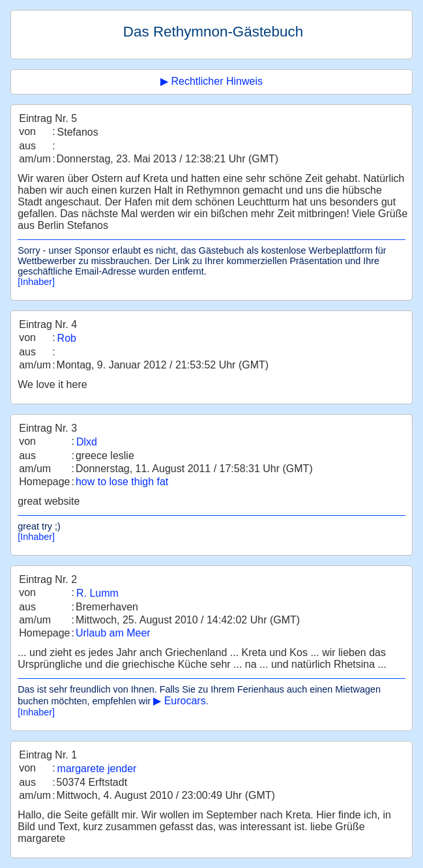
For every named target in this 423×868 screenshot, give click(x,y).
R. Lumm (97, 593)
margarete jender (97, 769)
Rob (67, 338)
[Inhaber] (36, 282)
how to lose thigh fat (122, 482)
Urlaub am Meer (113, 633)
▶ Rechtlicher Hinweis (211, 81)
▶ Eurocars (179, 701)
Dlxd (87, 442)
